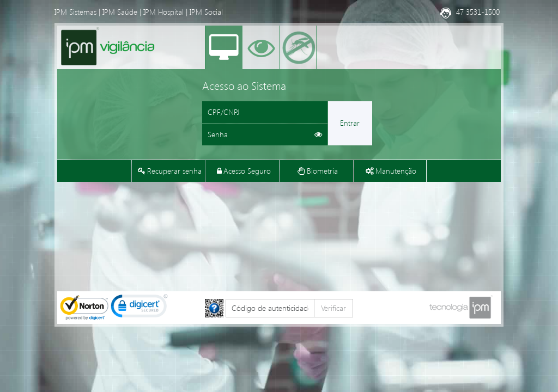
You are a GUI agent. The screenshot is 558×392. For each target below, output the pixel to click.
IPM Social (206, 12)
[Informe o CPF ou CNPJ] (265, 112)
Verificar (333, 308)
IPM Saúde (120, 12)
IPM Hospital (163, 12)
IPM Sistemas (75, 12)
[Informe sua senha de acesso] (265, 134)
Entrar (350, 123)
